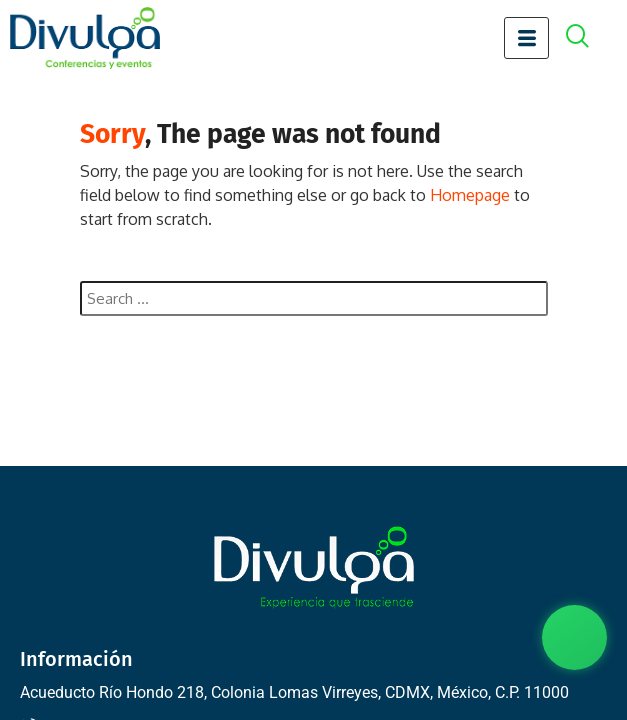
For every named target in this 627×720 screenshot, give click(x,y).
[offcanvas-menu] (588, 38)
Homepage (470, 195)
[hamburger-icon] (526, 38)
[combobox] (314, 298)
